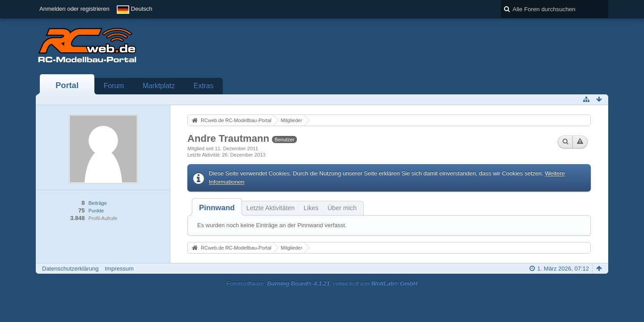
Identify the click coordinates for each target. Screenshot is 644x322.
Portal (67, 85)
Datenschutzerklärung (70, 269)
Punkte (96, 211)
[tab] (217, 208)
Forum (114, 86)
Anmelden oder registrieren (74, 9)
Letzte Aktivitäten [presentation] (271, 208)
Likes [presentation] (311, 208)
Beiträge (98, 203)
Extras (203, 86)
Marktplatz (159, 86)
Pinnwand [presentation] (217, 208)
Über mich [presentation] (342, 208)
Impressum (119, 269)
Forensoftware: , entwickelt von (322, 283)
